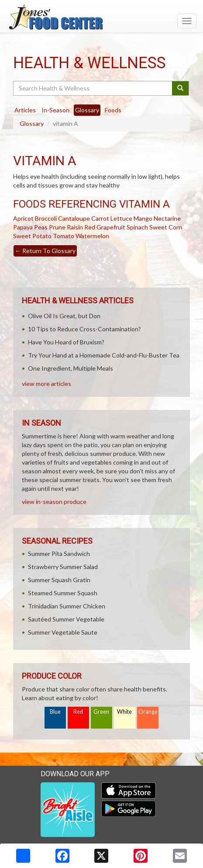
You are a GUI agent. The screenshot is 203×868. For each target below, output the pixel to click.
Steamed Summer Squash (63, 593)
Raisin (75, 227)
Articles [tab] (25, 110)
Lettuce (121, 218)
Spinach (137, 227)
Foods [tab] (113, 110)
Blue (55, 712)
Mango (143, 218)
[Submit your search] (181, 88)
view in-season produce (54, 502)
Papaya (23, 227)
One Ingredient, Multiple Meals (71, 368)
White (124, 712)
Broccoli (46, 218)
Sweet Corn (166, 227)
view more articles (46, 384)
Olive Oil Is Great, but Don (64, 316)
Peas (41, 227)
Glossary (32, 123)
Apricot (23, 218)
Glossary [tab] (87, 110)
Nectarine (167, 218)
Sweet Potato (32, 236)
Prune (57, 227)
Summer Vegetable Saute (63, 632)
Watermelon (92, 236)
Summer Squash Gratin (59, 580)
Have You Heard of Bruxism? (66, 342)
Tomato (64, 236)
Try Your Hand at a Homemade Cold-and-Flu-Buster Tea (104, 355)
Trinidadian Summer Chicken (67, 606)
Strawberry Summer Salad (63, 567)
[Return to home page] (101, 17)
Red (78, 712)
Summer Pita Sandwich (59, 554)
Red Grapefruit (105, 227)
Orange (148, 712)
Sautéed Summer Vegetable (66, 619)
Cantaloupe (74, 218)
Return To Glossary (45, 251)
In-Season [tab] (55, 110)
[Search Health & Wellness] (93, 88)
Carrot (100, 218)
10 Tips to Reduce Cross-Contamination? (84, 329)
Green (101, 712)
